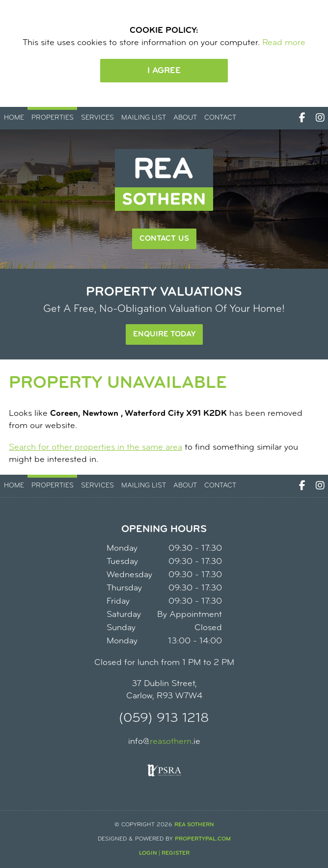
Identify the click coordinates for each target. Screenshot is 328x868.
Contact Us (164, 239)
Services (97, 118)
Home (14, 118)
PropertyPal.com (203, 839)
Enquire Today (164, 334)
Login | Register (164, 853)
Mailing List (144, 118)
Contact (220, 118)
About (185, 118)
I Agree (164, 71)
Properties (53, 118)
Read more (284, 43)
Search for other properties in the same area (96, 447)
